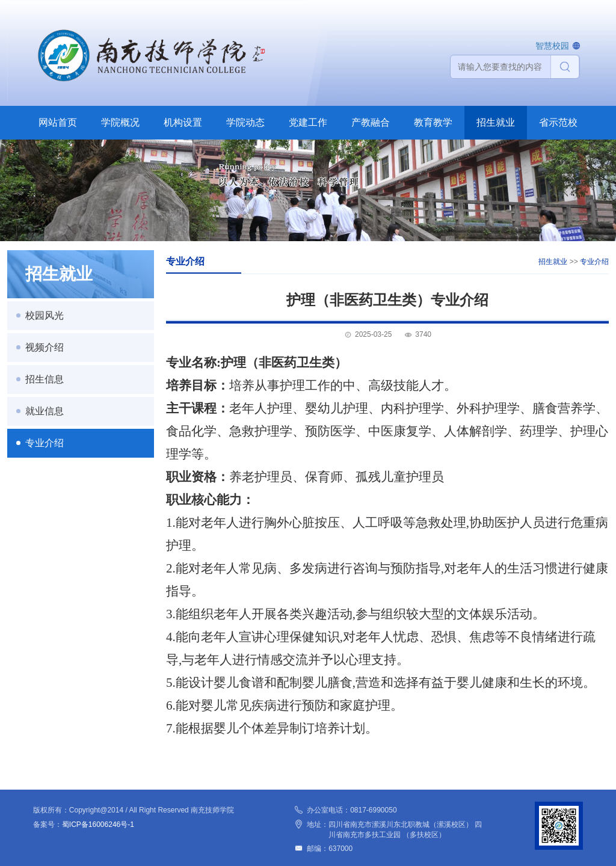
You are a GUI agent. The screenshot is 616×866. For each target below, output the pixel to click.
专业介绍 (45, 443)
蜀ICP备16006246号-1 (98, 825)
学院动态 (245, 122)
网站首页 (58, 122)
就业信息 (45, 411)
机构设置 (183, 122)
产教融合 (371, 122)
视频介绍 (45, 347)
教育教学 (433, 122)
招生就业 (496, 122)
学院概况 (120, 122)
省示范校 (558, 122)
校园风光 (45, 315)
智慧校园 (552, 46)
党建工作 (308, 122)
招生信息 (45, 379)
